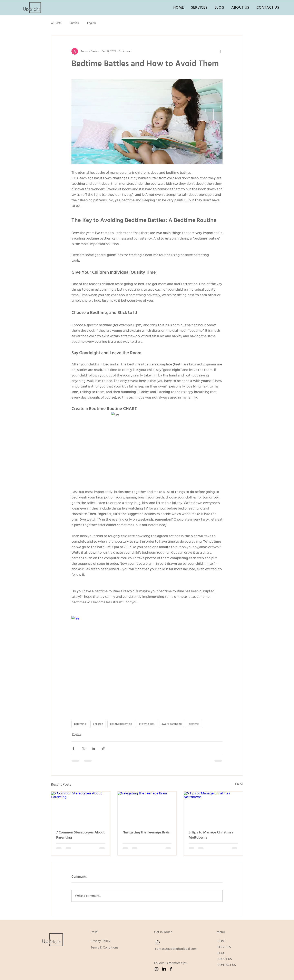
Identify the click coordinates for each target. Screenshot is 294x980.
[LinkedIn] (164, 969)
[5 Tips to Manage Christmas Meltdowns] (213, 808)
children (98, 724)
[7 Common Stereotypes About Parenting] (81, 808)
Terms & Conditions (105, 948)
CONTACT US (227, 965)
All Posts (56, 23)
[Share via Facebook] (73, 748)
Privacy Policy (100, 941)
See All (239, 784)
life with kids (147, 724)
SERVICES (224, 947)
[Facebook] (171, 969)
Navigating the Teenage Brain (146, 832)
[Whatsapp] (158, 942)
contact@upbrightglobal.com (176, 949)
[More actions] (220, 51)
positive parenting (121, 724)
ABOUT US (225, 959)
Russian (74, 23)
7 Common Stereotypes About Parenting (80, 835)
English (92, 23)
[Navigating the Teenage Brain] (147, 808)
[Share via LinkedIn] (93, 748)
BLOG (221, 953)
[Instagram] (157, 969)
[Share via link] (103, 748)
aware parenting (172, 724)
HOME (222, 941)
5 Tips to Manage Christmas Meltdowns (211, 835)
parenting (80, 724)
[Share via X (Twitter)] (83, 748)
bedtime (194, 724)
